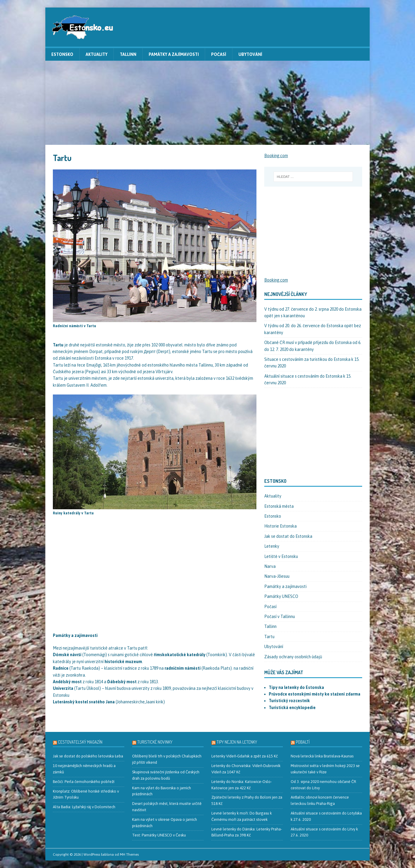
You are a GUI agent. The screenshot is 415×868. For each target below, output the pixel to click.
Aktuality (97, 54)
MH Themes (129, 854)
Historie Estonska (280, 526)
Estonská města (279, 506)
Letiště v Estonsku (281, 556)
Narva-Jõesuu (277, 576)
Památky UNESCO (281, 596)
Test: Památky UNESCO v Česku (159, 835)
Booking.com (276, 156)
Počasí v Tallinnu (280, 617)
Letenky (272, 546)
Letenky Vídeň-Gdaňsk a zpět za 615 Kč (245, 756)
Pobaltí (303, 742)
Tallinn (128, 54)
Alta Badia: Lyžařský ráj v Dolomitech (84, 807)
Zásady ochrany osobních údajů (293, 657)
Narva (270, 566)
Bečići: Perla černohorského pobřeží (84, 782)
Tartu (269, 637)
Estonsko (62, 54)
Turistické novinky (155, 742)
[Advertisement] (207, 103)
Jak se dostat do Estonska (288, 536)
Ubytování (250, 54)
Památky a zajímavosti (174, 54)
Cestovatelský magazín (80, 742)
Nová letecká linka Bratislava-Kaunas (322, 756)
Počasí (219, 54)
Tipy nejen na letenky (237, 742)
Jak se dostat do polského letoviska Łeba (88, 756)
